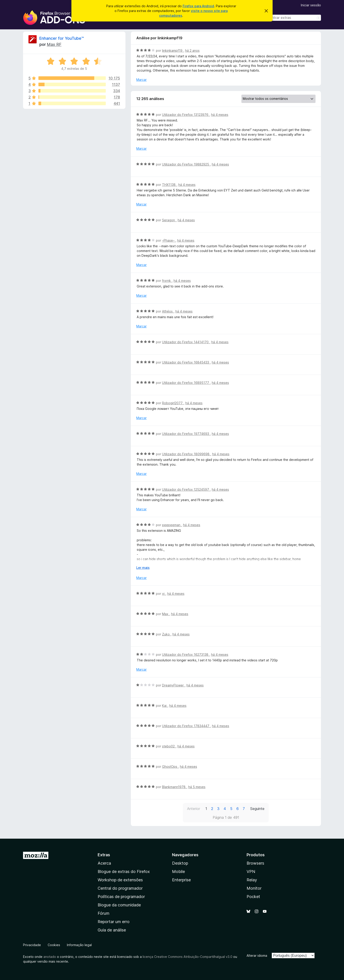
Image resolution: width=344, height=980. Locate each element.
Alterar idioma (257, 955)
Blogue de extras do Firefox (124, 871)
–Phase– (169, 240)
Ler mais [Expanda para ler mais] (143, 568)
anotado (50, 957)
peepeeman (172, 525)
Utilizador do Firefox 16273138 (186, 654)
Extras (104, 855)
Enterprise (181, 880)
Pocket (253, 897)
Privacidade (32, 945)
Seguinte (257, 809)
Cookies (54, 945)
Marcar (141, 80)
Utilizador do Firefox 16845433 (186, 362)
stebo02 (169, 746)
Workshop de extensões (120, 880)
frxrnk (167, 281)
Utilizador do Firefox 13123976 (186, 115)
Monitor (254, 888)
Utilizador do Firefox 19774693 (186, 434)
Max (166, 614)
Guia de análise (112, 930)
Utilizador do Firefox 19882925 (186, 164)
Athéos (168, 311)
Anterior (194, 809)
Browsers (255, 863)
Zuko (166, 634)
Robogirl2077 (173, 403)
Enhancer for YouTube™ (62, 38)
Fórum (104, 913)
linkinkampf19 (173, 50)
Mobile (178, 871)
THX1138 (169, 185)
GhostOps (170, 766)
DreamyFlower (173, 685)
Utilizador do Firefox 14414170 (186, 342)
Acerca (104, 863)
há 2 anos (192, 50)
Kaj (165, 706)
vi (164, 594)
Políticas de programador (121, 897)
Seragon (169, 220)
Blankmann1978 (174, 787)
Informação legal (79, 945)
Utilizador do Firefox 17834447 (186, 726)
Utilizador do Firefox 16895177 (186, 383)
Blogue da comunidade (119, 905)
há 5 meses (197, 787)
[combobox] (289, 18)
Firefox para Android (198, 6)
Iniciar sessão (311, 5)
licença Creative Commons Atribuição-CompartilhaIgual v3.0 (187, 957)
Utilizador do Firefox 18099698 (186, 454)
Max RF (54, 44)
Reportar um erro (114, 922)
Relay (252, 880)
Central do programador (120, 888)
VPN (251, 871)
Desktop (180, 863)
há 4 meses (220, 115)
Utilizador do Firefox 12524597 (186, 489)
